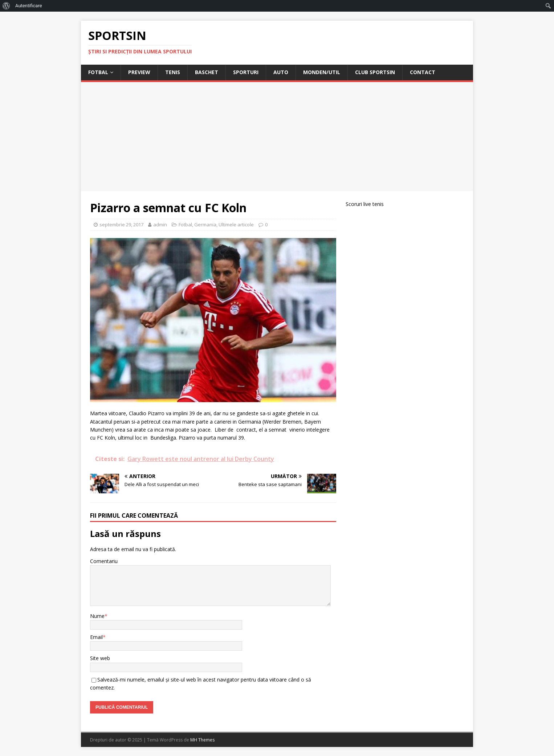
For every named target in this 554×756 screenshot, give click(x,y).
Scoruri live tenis (365, 204)
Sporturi (246, 72)
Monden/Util (322, 72)
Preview (139, 72)
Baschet (207, 72)
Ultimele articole (236, 225)
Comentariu (104, 561)
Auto (281, 72)
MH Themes (202, 740)
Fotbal (98, 72)
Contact (423, 72)
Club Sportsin (375, 72)
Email (96, 637)
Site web (100, 658)
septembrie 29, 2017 (121, 225)
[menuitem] (6, 6)
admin (160, 225)
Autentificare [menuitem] (29, 6)
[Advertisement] (277, 137)
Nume (97, 616)
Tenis (173, 72)
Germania (205, 225)
